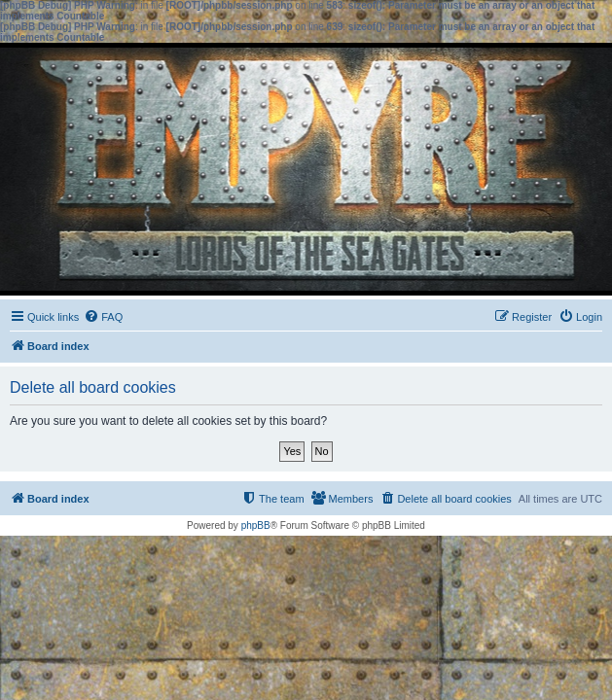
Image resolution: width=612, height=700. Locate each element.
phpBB (256, 525)
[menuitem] (103, 317)
